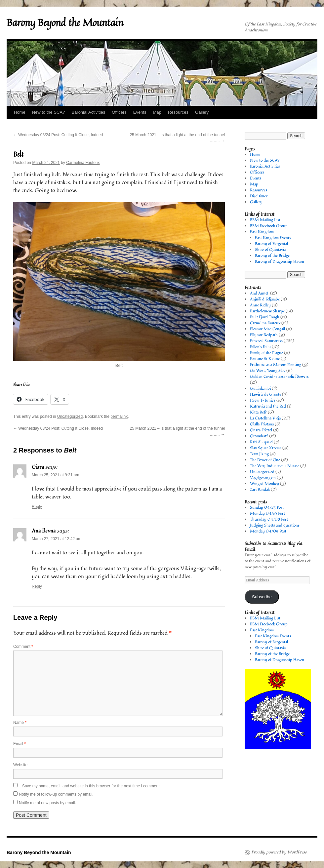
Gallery (202, 112)
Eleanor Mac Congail (267, 329)
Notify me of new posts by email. (47, 803)
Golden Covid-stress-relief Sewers (279, 377)
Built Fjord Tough (265, 317)
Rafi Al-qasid (261, 442)
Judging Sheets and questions (275, 525)
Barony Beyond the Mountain (65, 22)
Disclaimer (259, 196)
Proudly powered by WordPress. (279, 852)
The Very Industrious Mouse (275, 466)
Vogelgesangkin (263, 478)
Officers (119, 112)
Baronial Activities (88, 112)
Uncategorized (70, 416)
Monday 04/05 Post (268, 531)
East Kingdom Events (273, 238)
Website (20, 765)
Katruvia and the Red (268, 406)
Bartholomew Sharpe (267, 311)
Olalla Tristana (262, 424)
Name (20, 723)
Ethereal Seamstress (266, 341)
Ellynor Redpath (264, 335)
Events (140, 112)
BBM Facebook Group (269, 226)
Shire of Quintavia (270, 250)
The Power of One (265, 460)
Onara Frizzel (261, 430)
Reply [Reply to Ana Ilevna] (37, 586)
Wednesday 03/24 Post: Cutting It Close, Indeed (58, 135)
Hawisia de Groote (265, 395)
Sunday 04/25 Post (267, 508)
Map (157, 112)
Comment (23, 647)
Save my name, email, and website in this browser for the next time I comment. (91, 786)
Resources (178, 112)
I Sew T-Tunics (263, 400)
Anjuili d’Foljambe (265, 299)
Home (20, 112)
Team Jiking (259, 454)
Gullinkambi (260, 389)
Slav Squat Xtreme (266, 448)
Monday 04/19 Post (267, 513)
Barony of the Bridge (272, 256)
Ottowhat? (259, 436)
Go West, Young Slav (268, 371)
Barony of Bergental (271, 244)
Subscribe (262, 597)
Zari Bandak (260, 490)
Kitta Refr (258, 412)
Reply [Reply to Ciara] (37, 507)
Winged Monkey (264, 484)
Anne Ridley (260, 305)
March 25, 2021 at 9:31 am (55, 475)
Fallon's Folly (260, 347)
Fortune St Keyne (265, 359)
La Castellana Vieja (265, 418)
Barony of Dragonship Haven (280, 262)
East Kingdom (262, 232)
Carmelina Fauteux (83, 163)
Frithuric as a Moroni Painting (276, 365)
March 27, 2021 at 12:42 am (57, 539)
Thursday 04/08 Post (269, 519)
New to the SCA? (49, 112)
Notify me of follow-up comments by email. (56, 794)
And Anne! (260, 293)
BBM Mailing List (265, 220)
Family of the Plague (266, 353)
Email (20, 744)
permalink (119, 416)
